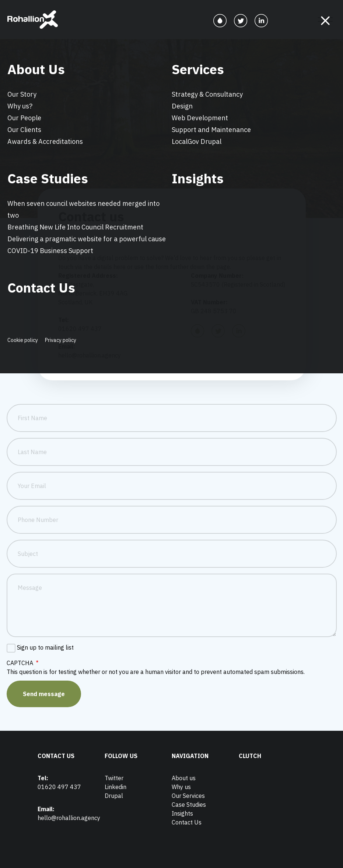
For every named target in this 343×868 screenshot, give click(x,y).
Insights (198, 178)
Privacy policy (61, 340)
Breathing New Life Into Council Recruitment (75, 227)
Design (182, 106)
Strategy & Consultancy (207, 94)
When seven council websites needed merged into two (83, 209)
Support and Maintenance (211, 130)
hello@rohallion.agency (69, 818)
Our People (24, 118)
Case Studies (48, 178)
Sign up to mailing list (45, 647)
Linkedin (115, 787)
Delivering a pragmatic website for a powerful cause (87, 239)
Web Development (200, 118)
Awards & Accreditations (45, 141)
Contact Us (41, 288)
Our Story (22, 94)
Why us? (20, 106)
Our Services (188, 796)
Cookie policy (23, 340)
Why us (181, 787)
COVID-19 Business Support (50, 251)
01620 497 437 (59, 787)
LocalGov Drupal (197, 141)
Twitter (114, 778)
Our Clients (24, 130)
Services (198, 69)
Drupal (114, 796)
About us (184, 778)
